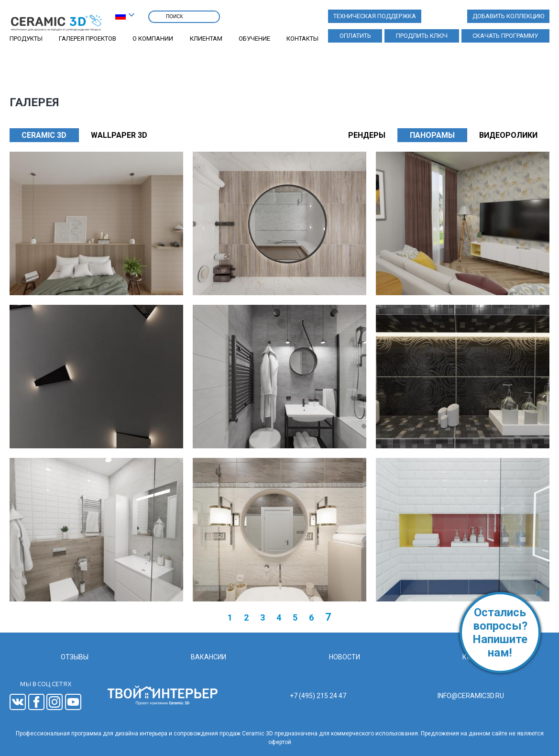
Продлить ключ (422, 36)
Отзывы (75, 657)
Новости (345, 657)
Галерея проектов (88, 39)
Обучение (254, 39)
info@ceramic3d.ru (471, 696)
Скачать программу (505, 36)
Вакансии (208, 657)
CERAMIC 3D (44, 135)
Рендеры (367, 135)
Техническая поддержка (375, 16)
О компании (153, 39)
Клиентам (206, 39)
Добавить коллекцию (508, 16)
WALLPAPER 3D (119, 135)
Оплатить (355, 36)
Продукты (26, 39)
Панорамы (432, 135)
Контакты (302, 39)
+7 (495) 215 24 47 (318, 696)
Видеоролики (508, 135)
